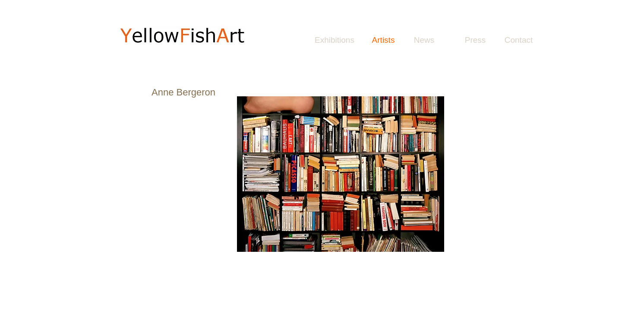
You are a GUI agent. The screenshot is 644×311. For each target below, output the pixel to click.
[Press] (475, 40)
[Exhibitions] (335, 40)
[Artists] (383, 40)
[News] (424, 40)
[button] (341, 174)
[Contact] (519, 40)
